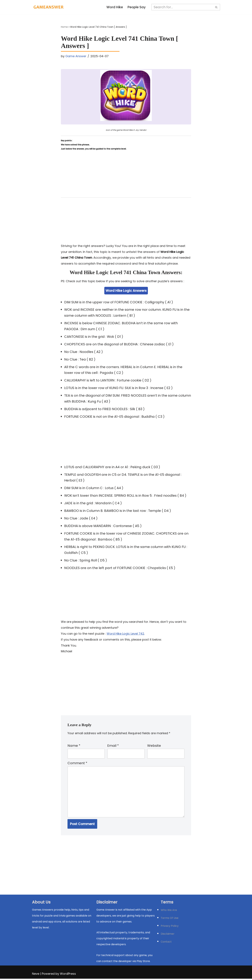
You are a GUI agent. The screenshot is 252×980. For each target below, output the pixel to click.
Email (113, 747)
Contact (166, 943)
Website (154, 747)
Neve (36, 975)
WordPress (68, 975)
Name (74, 747)
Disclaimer (168, 935)
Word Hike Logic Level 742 (125, 634)
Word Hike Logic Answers (126, 291)
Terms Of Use (170, 919)
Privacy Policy (170, 927)
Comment (77, 764)
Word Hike (115, 7)
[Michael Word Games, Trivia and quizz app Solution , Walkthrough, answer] (49, 7)
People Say (137, 7)
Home (64, 27)
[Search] (182, 7)
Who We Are (169, 911)
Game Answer (76, 56)
